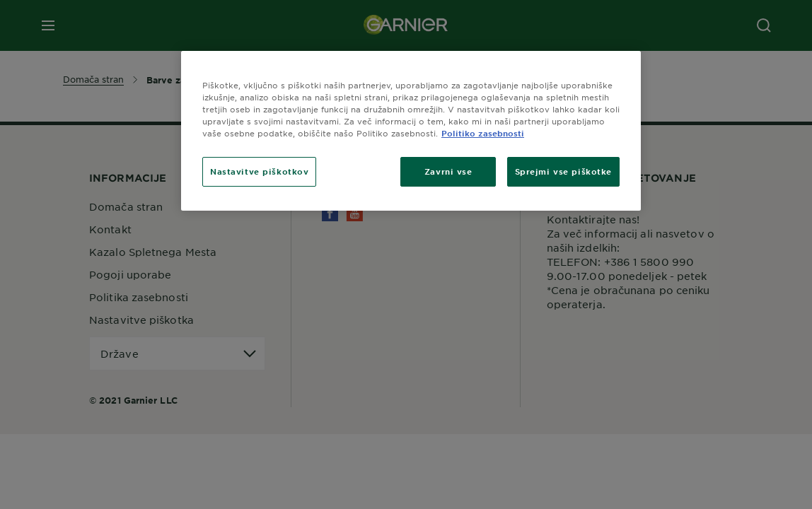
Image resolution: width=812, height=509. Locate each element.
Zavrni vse (448, 171)
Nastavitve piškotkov (259, 171)
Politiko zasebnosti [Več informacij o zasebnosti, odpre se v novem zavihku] (483, 133)
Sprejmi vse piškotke (563, 171)
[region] (411, 131)
